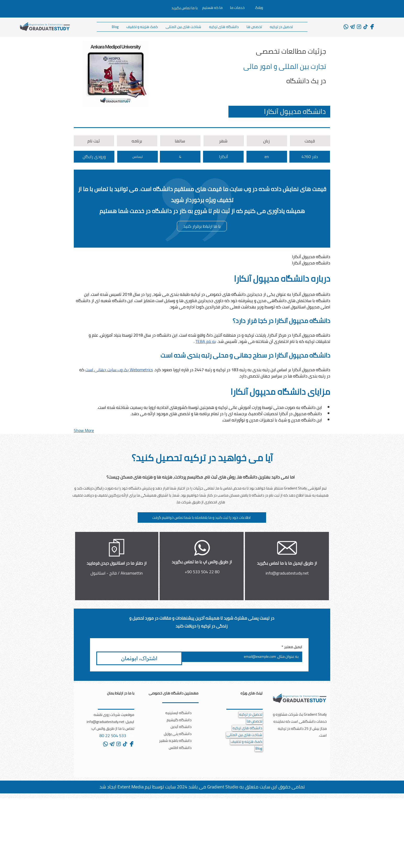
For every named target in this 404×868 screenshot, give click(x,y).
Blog (259, 749)
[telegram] (352, 27)
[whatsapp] (346, 27)
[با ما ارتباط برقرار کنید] (202, 226)
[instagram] (359, 27)
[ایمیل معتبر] (244, 657)
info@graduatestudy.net (287, 573)
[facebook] (372, 27)
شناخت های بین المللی (244, 735)
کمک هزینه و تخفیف (246, 742)
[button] (202, 518)
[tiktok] (366, 27)
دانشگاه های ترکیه (247, 728)
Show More (84, 430)
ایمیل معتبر (292, 647)
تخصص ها (254, 721)
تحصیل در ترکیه (251, 714)
